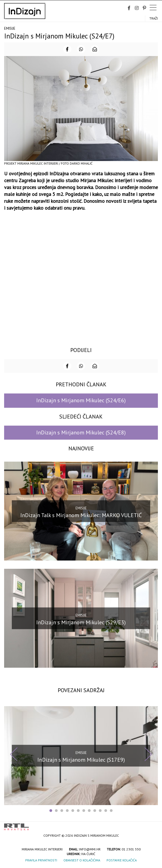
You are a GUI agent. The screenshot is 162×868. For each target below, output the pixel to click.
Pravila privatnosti (41, 860)
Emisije (10, 28)
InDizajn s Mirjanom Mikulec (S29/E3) (81, 622)
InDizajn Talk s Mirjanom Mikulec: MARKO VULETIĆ (81, 515)
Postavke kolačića (122, 860)
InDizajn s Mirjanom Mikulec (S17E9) (81, 759)
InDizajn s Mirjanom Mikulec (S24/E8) (81, 432)
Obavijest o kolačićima (82, 860)
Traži (154, 18)
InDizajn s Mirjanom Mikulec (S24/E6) (81, 400)
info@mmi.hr (90, 849)
